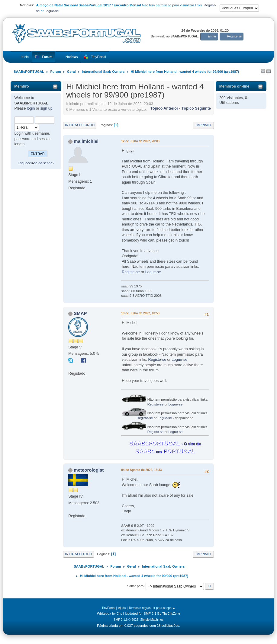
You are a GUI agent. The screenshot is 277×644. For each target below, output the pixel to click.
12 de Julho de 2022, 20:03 (140, 141)
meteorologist (89, 470)
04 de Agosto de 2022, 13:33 (141, 470)
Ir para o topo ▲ (164, 608)
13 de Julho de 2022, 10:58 (140, 313)
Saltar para (135, 586)
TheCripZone (171, 614)
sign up (46, 108)
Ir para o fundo (80, 125)
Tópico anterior (164, 108)
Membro (22, 86)
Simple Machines (152, 620)
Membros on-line (234, 86)
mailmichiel (86, 141)
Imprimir (203, 125)
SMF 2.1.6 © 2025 (126, 620)
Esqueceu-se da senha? (36, 163)
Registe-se (131, 272)
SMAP (80, 313)
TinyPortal (108, 608)
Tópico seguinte (196, 108)
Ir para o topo (79, 554)
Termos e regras (140, 608)
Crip (119, 614)
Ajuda (122, 608)
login (31, 108)
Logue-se (52, 11)
